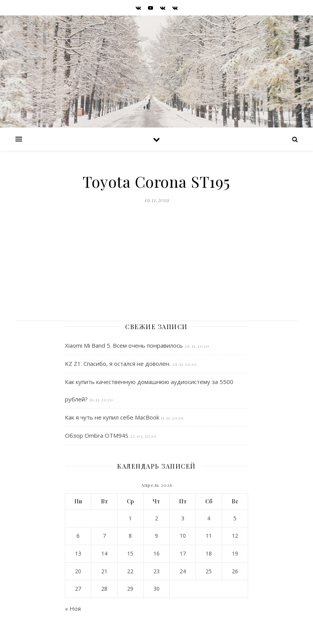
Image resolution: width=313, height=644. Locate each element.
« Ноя (73, 608)
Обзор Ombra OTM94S (97, 435)
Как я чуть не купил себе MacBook (112, 417)
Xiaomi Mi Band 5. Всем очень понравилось (124, 345)
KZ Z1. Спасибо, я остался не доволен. (118, 364)
